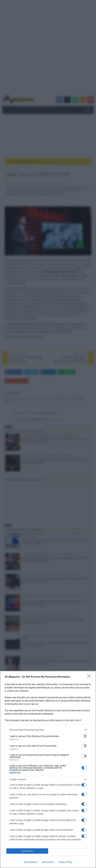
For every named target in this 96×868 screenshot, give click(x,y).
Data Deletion (30, 862)
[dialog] (48, 769)
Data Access (48, 862)
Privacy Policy (65, 862)
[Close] (90, 677)
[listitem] (48, 730)
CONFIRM (27, 851)
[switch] (84, 736)
